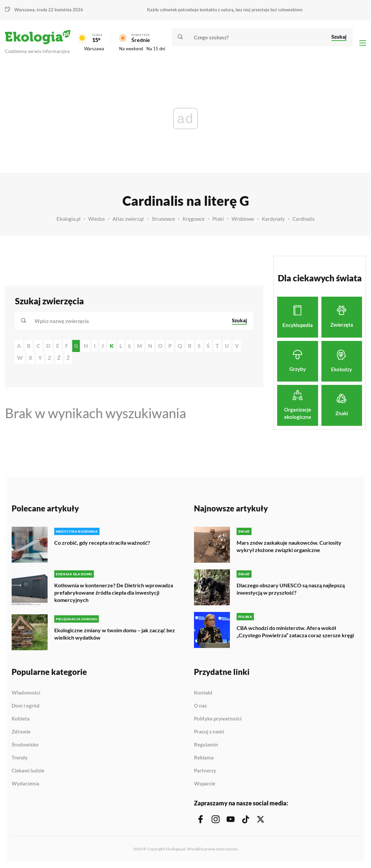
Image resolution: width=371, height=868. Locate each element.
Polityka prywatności (218, 719)
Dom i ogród (26, 706)
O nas (200, 706)
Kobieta (21, 719)
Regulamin (206, 745)
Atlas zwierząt (128, 219)
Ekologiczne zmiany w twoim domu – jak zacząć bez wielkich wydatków (115, 634)
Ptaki (218, 219)
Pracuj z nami (209, 732)
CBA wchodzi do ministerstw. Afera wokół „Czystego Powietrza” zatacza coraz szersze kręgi (295, 631)
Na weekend (131, 49)
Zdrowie (21, 732)
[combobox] (129, 321)
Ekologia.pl (69, 219)
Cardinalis (304, 219)
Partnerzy (205, 771)
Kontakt (203, 693)
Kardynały (273, 219)
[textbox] (64, 321)
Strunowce (163, 219)
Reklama (204, 758)
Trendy (20, 758)
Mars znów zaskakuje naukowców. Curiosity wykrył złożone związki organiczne (289, 546)
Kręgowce (194, 219)
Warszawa (24, 10)
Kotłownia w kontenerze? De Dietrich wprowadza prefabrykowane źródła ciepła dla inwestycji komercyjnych (114, 592)
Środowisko (25, 745)
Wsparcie (205, 784)
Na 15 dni (156, 49)
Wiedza (96, 219)
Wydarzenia (25, 784)
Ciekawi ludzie (28, 771)
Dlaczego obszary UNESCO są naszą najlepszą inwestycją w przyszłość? (291, 589)
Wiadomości (26, 693)
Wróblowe (243, 219)
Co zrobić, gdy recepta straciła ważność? (102, 543)
